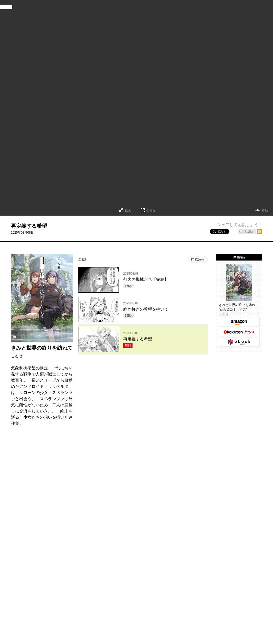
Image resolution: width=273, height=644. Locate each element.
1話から (200, 259)
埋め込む (249, 232)
